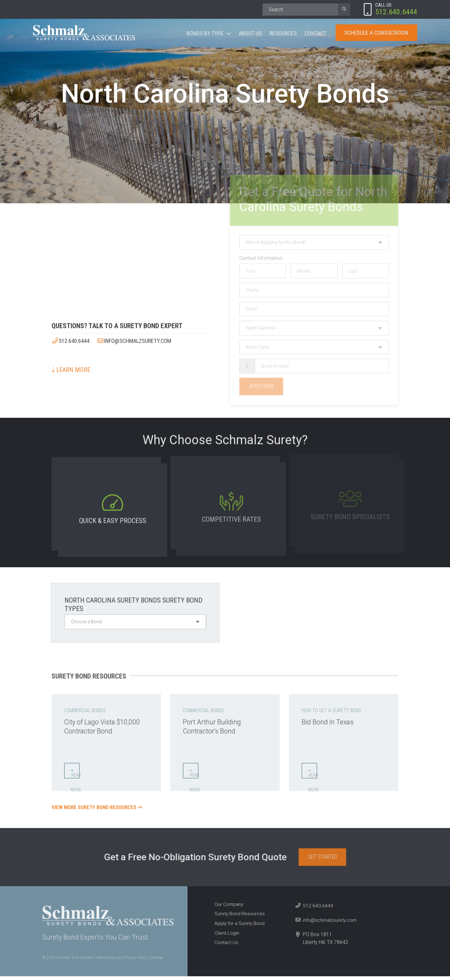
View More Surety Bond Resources (100, 808)
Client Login (224, 937)
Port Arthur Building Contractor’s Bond (215, 723)
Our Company (227, 908)
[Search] (300, 10)
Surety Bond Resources (237, 918)
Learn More (71, 367)
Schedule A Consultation (376, 33)
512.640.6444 (72, 339)
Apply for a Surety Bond (237, 927)
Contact (315, 34)
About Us (250, 34)
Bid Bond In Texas (331, 719)
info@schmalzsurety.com (142, 339)
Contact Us (224, 946)
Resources (283, 34)
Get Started (325, 861)
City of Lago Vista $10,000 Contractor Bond (105, 723)
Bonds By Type (205, 34)
